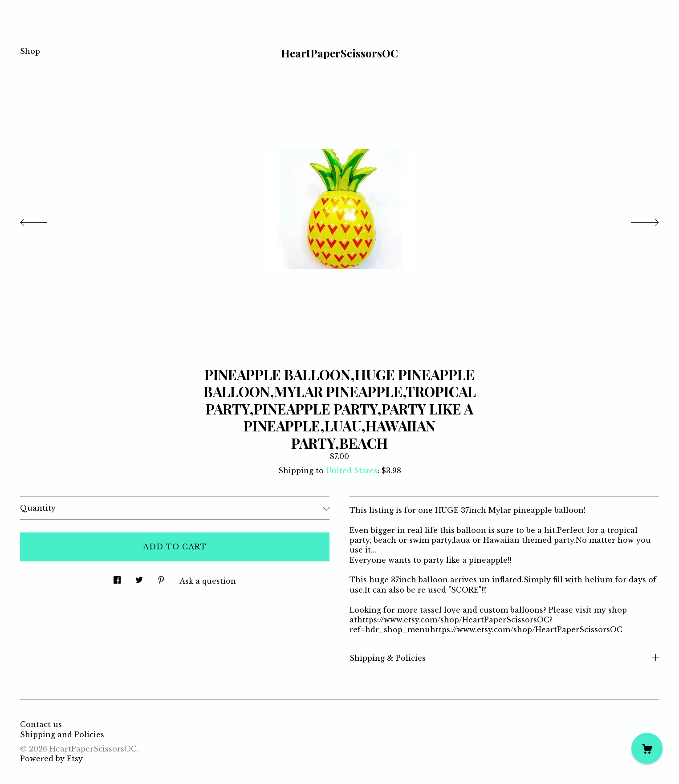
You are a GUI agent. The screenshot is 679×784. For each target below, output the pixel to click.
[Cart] (647, 748)
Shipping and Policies (62, 735)
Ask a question (208, 581)
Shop (30, 51)
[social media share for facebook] (117, 578)
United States (352, 471)
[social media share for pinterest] (161, 578)
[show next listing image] (637, 220)
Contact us (41, 724)
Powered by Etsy (51, 759)
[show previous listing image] (42, 220)
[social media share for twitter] (139, 578)
